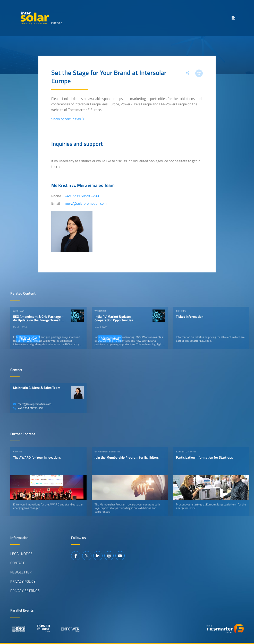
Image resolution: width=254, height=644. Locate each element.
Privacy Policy (23, 581)
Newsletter (21, 572)
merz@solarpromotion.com (32, 404)
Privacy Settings (25, 591)
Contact (17, 563)
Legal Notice (21, 554)
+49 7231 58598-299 (28, 408)
